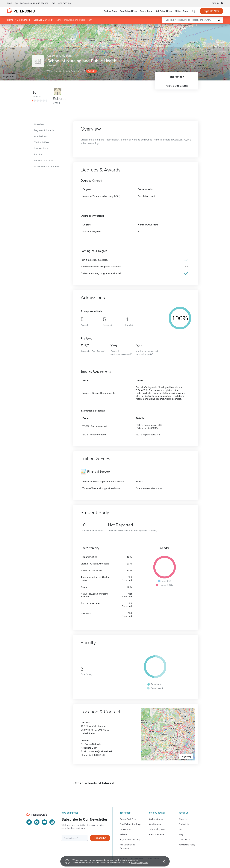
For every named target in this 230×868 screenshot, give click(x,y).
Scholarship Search (158, 829)
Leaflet (194, 25)
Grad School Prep (128, 11)
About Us (183, 819)
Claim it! (91, 71)
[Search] (194, 11)
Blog (9, 3)
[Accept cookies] (162, 861)
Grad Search (155, 824)
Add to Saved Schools (177, 86)
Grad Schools (23, 20)
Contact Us (184, 824)
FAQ (54, 3)
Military (123, 834)
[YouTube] (44, 822)
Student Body (41, 148)
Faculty (38, 154)
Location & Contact (44, 160)
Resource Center (157, 834)
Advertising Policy (187, 845)
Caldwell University (43, 20)
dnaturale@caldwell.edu (100, 751)
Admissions (40, 136)
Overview (39, 124)
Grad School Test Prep (130, 824)
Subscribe (100, 838)
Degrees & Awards (44, 130)
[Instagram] (52, 822)
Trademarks (184, 840)
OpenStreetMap (210, 25)
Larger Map (9, 76)
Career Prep (146, 11)
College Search (156, 819)
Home (10, 20)
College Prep (110, 11)
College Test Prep (128, 819)
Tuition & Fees (42, 142)
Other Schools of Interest (47, 167)
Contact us (65, 3)
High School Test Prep (130, 840)
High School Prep (163, 11)
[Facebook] (37, 822)
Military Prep (181, 11)
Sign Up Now (211, 11)
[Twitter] (29, 822)
